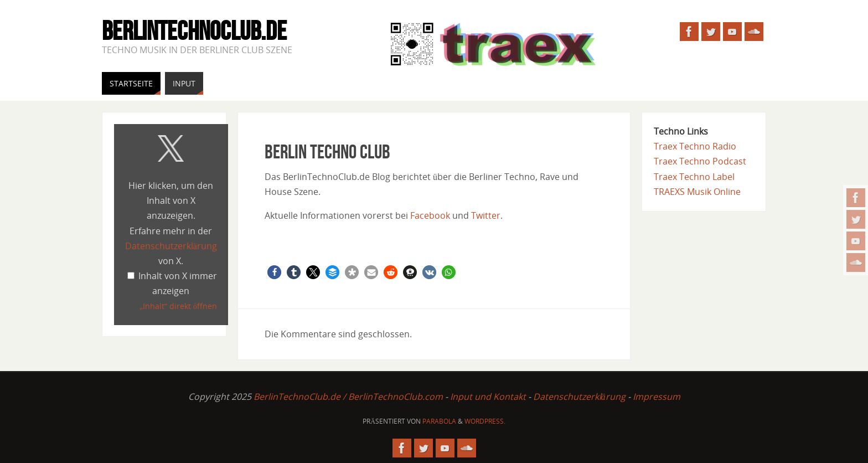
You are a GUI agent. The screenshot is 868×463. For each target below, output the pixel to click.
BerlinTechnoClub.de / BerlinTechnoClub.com (348, 397)
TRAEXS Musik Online (697, 192)
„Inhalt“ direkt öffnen (178, 306)
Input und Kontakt (488, 397)
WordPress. (485, 421)
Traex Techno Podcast (700, 161)
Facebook (430, 215)
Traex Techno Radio (695, 146)
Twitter (486, 215)
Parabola (439, 421)
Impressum (657, 397)
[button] (274, 272)
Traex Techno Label (694, 177)
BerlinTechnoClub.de (194, 31)
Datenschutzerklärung (171, 246)
